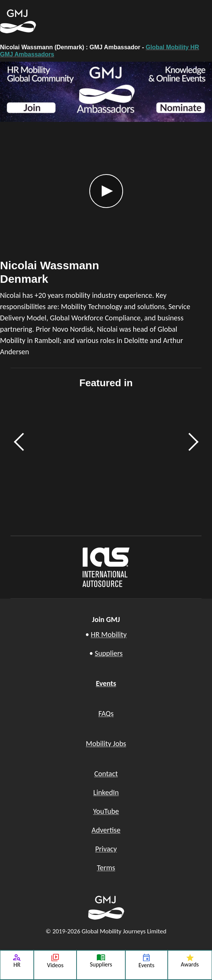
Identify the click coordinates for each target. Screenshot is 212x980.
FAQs (106, 713)
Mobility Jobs (106, 743)
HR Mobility (109, 634)
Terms (106, 868)
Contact (106, 774)
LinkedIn (106, 792)
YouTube (106, 811)
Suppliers (109, 653)
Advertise (106, 830)
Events (106, 683)
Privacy (106, 849)
